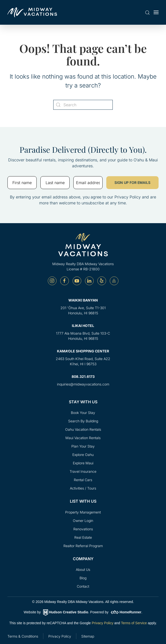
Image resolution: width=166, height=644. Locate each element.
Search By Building (83, 421)
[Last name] (55, 183)
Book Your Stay (83, 413)
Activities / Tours (83, 488)
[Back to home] (32, 12)
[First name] (22, 183)
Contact (83, 586)
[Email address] (88, 183)
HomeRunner (131, 612)
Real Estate (83, 537)
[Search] (83, 105)
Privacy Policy (102, 623)
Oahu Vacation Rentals (83, 429)
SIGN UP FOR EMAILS (132, 182)
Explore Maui (83, 463)
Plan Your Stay (83, 446)
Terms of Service (134, 623)
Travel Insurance (83, 471)
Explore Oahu (83, 455)
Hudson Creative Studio (69, 612)
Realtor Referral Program (83, 546)
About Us (83, 569)
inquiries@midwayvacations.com (83, 384)
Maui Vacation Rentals (83, 438)
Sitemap (88, 636)
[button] (147, 13)
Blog (83, 578)
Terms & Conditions (23, 636)
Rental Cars (83, 480)
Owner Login (83, 521)
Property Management (83, 512)
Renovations (83, 529)
